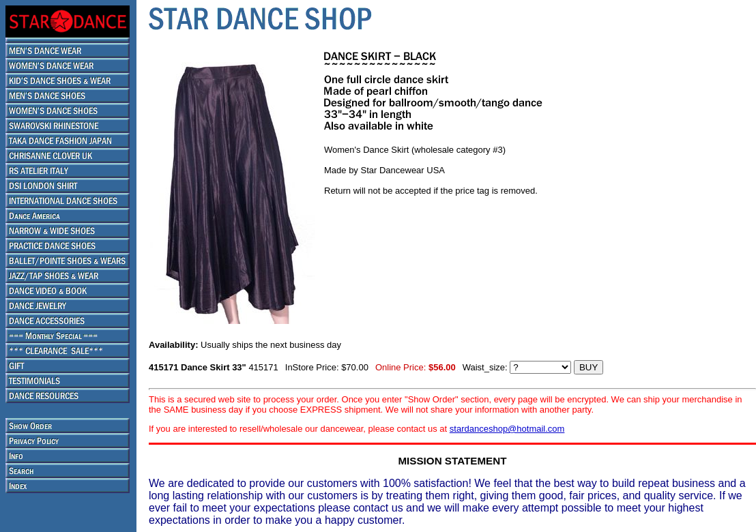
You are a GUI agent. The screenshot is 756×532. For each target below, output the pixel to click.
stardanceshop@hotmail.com (507, 429)
